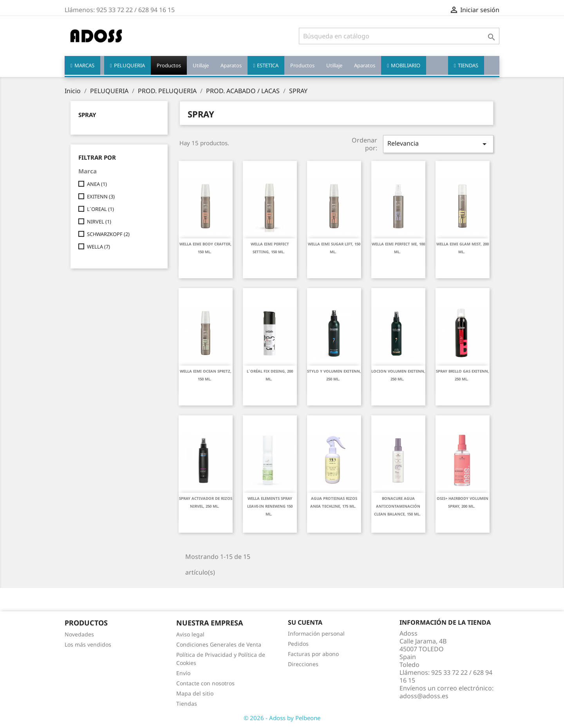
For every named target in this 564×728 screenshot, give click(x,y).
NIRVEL (99, 222)
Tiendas (187, 704)
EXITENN (101, 196)
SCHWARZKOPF (108, 234)
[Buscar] (399, 36)
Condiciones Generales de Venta (219, 644)
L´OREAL (100, 209)
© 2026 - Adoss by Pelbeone (282, 718)
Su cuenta (305, 622)
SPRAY (87, 115)
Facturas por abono (313, 654)
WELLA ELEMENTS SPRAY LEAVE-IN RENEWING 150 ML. (270, 506)
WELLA (99, 247)
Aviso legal (190, 634)
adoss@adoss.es (424, 696)
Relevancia (438, 144)
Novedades (79, 634)
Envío (183, 673)
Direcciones (303, 664)
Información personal (316, 633)
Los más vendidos (88, 644)
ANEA (97, 184)
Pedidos (298, 644)
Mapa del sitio (195, 693)
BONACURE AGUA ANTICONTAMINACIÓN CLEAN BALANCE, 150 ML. (397, 506)
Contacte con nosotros (205, 683)
